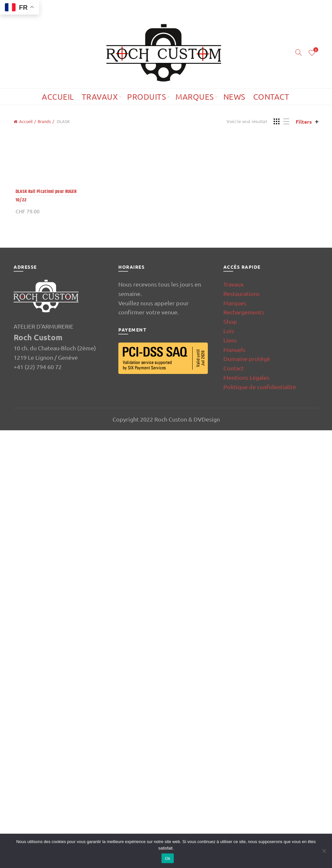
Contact (271, 97)
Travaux (100, 97)
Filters (304, 122)
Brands (44, 121)
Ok (167, 858)
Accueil (58, 97)
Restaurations (242, 731)
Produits (147, 97)
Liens (230, 778)
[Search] (299, 52)
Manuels (234, 787)
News (234, 97)
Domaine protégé (247, 796)
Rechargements (244, 750)
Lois (229, 768)
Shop (230, 759)
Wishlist (315, 50)
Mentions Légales (246, 815)
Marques (195, 97)
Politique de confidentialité (260, 824)
